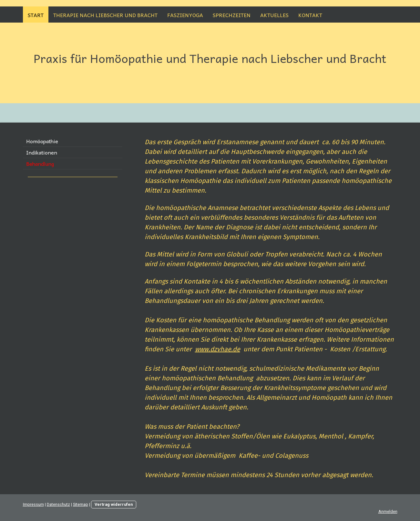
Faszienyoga (185, 15)
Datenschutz (58, 504)
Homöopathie (42, 141)
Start (36, 15)
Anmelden (388, 511)
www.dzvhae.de (218, 349)
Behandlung (40, 164)
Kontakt (310, 15)
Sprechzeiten (232, 15)
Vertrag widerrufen (114, 504)
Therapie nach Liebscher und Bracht (105, 15)
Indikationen (42, 152)
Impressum (33, 504)
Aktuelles (274, 15)
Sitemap (81, 504)
